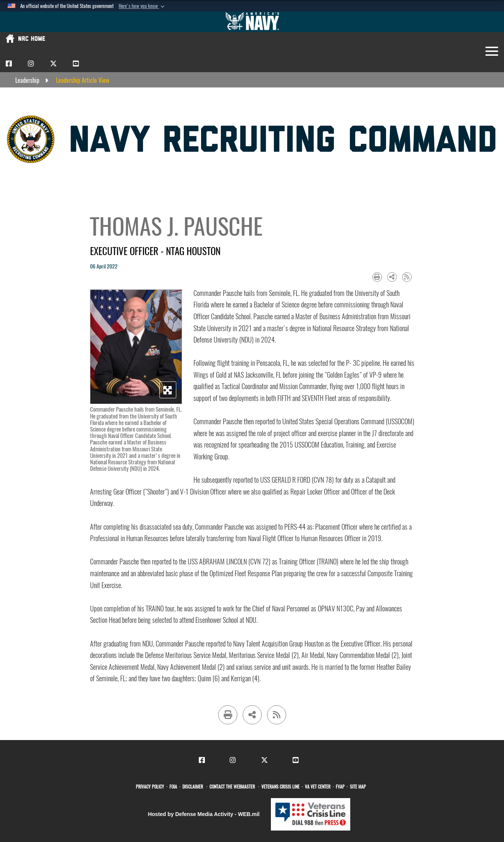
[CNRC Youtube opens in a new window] (76, 63)
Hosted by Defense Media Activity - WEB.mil (204, 814)
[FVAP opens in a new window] (341, 787)
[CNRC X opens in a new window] (53, 63)
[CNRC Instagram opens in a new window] (31, 63)
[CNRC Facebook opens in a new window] (9, 63)
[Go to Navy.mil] (252, 22)
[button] (142, 6)
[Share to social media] (392, 277)
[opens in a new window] (151, 787)
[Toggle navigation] (492, 51)
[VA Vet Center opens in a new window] (319, 787)
